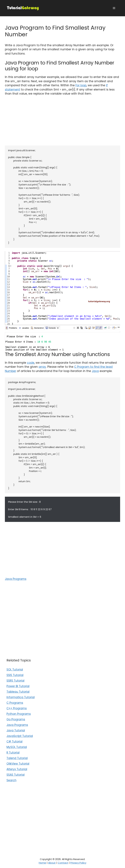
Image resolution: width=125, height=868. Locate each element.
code (31, 363)
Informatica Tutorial (21, 697)
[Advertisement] (62, 123)
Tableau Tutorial (18, 692)
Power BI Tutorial (18, 686)
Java (95, 371)
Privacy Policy (78, 863)
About (52, 863)
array (42, 367)
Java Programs (16, 579)
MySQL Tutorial (17, 747)
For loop (81, 85)
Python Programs (19, 714)
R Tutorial (13, 753)
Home (42, 863)
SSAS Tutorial (16, 775)
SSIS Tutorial (15, 675)
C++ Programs (17, 708)
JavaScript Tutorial (20, 736)
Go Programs (16, 719)
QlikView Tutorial (18, 764)
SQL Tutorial (15, 670)
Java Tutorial (16, 730)
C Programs (15, 703)
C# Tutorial (14, 742)
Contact (63, 863)
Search (11, 780)
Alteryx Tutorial (17, 769)
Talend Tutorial (17, 758)
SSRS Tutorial (15, 681)
